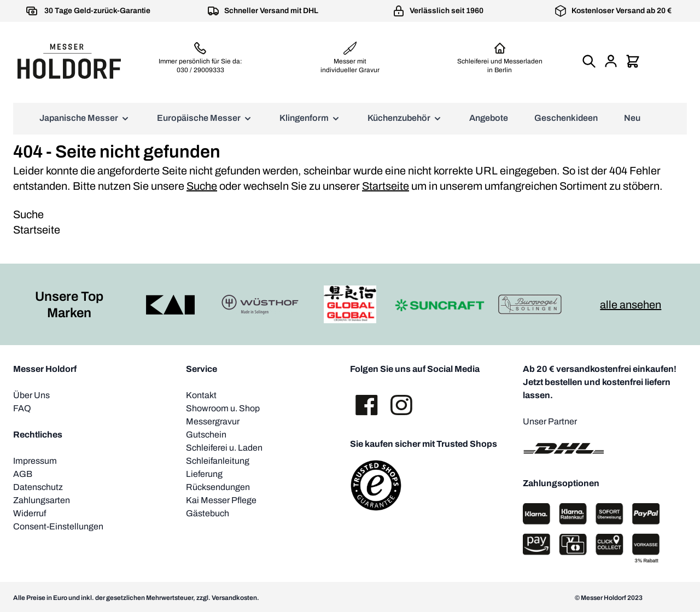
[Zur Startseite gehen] (69, 61)
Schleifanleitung (218, 461)
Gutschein (206, 435)
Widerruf (30, 513)
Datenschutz (38, 487)
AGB (23, 474)
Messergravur (213, 421)
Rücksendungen (218, 487)
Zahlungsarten (42, 500)
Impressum (35, 461)
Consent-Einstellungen (58, 526)
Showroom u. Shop (223, 408)
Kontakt (201, 395)
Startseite (386, 186)
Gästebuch (208, 513)
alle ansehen (631, 305)
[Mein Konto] (611, 61)
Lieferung (204, 474)
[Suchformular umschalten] (589, 61)
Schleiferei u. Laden (224, 448)
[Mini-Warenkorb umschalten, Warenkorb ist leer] (633, 61)
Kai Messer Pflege (221, 500)
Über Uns (31, 395)
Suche (202, 186)
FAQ (22, 408)
